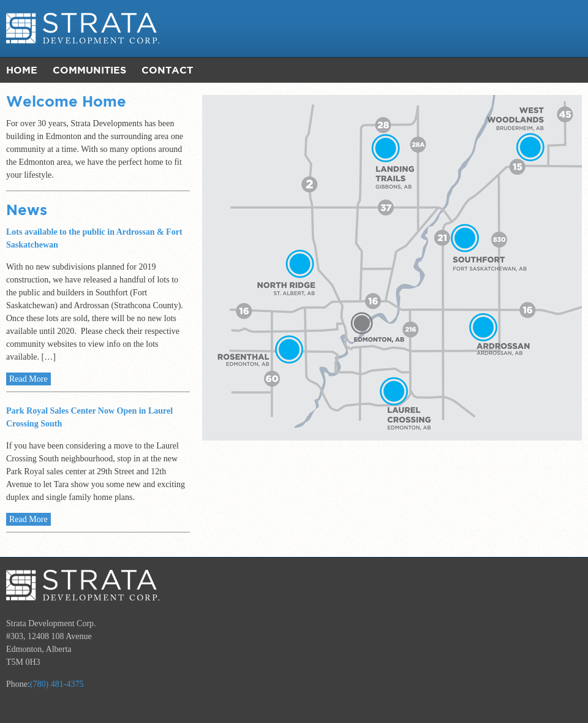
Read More (28, 379)
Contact (167, 70)
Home (22, 70)
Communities (89, 70)
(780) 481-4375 (57, 684)
